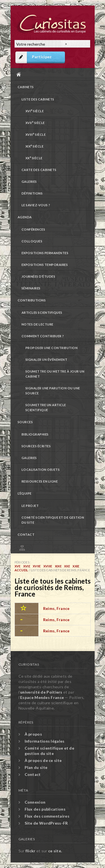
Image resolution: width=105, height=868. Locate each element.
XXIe (76, 566)
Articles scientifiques (42, 313)
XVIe (27, 566)
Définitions (32, 193)
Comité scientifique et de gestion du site (53, 520)
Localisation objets (41, 470)
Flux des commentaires (47, 816)
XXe (67, 566)
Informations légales (45, 741)
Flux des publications (45, 809)
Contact (26, 534)
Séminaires (31, 288)
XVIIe (37, 566)
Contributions (32, 300)
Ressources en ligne (40, 481)
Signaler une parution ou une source (53, 391)
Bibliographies (35, 434)
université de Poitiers (41, 692)
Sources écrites (36, 446)
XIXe (58, 566)
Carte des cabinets (39, 170)
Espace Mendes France (42, 697)
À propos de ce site (43, 760)
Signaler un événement (46, 360)
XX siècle (34, 158)
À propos (33, 734)
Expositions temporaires (45, 265)
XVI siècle (35, 111)
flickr (31, 851)
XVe (18, 566)
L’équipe (25, 493)
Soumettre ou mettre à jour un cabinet (55, 374)
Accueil (51, 74)
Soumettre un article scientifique (46, 407)
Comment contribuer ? (43, 336)
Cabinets (26, 87)
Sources (25, 422)
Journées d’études (39, 276)
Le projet (30, 506)
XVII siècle (35, 122)
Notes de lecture (38, 324)
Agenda (25, 217)
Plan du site (54, 547)
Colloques (32, 241)
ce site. (55, 851)
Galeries (29, 182)
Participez (42, 57)
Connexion (35, 802)
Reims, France (56, 608)
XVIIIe (48, 566)
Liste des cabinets (38, 99)
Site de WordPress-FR (46, 823)
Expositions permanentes (45, 253)
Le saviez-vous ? (36, 205)
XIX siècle (35, 146)
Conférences (33, 229)
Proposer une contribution (52, 348)
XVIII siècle (36, 134)
